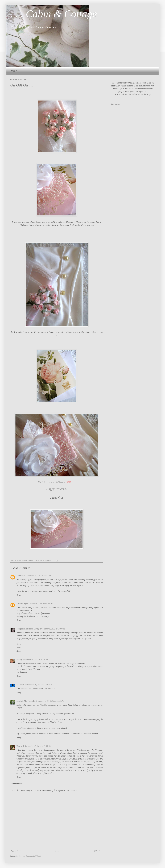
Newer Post (16, 851)
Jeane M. (20, 685)
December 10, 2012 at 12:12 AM (39, 685)
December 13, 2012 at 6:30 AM (38, 746)
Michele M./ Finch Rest (27, 701)
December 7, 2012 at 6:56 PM (41, 604)
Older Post (98, 851)
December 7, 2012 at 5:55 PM (38, 576)
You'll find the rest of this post (57, 482)
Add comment (17, 783)
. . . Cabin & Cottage (54, 14)
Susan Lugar (22, 604)
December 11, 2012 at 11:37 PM (51, 701)
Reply (19, 595)
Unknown (21, 576)
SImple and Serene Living (28, 629)
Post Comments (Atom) (31, 856)
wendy (19, 660)
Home (13, 71)
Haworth (20, 746)
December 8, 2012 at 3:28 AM (52, 629)
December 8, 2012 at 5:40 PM (35, 660)
